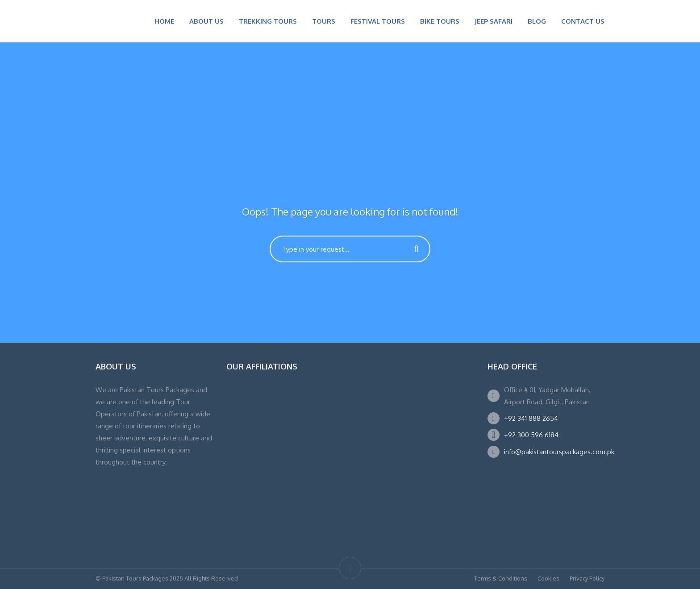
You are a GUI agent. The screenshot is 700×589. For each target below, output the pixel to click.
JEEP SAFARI (494, 21)
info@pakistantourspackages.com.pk (559, 452)
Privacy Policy (587, 578)
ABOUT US (206, 21)
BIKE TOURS (440, 21)
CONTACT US (583, 21)
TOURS (324, 21)
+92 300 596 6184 (531, 435)
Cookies (548, 578)
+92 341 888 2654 (531, 418)
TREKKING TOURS (268, 21)
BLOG (537, 21)
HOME (164, 21)
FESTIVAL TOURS (378, 21)
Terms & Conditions (501, 578)
